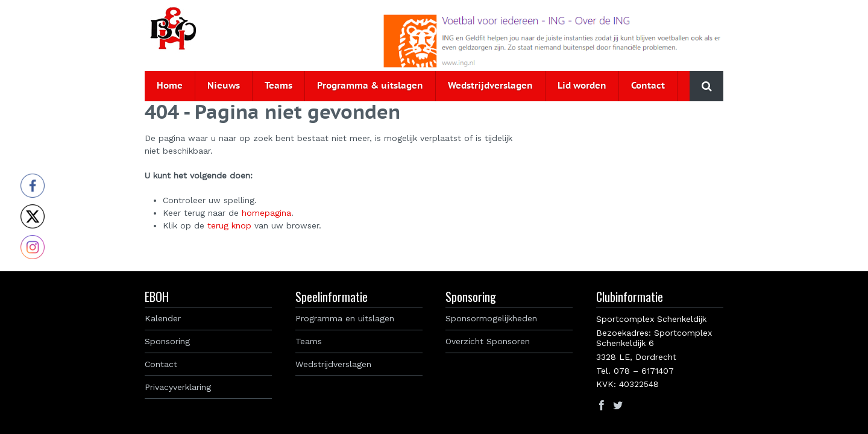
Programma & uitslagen (370, 86)
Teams (278, 86)
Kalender (163, 318)
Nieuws (224, 86)
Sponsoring (167, 341)
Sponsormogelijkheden (491, 318)
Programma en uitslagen (345, 318)
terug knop (229, 225)
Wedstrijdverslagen (490, 86)
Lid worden (582, 86)
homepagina (266, 213)
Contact (648, 86)
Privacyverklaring (178, 387)
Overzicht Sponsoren (488, 341)
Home (170, 86)
